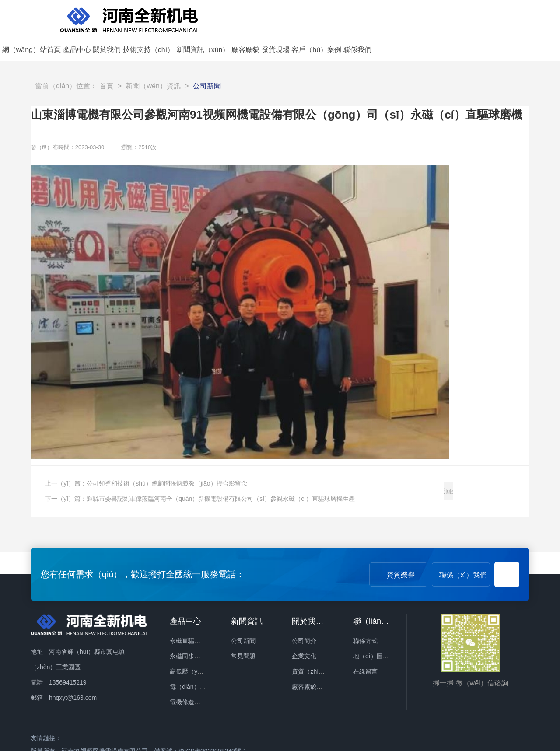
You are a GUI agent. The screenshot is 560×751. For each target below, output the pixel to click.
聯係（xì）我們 (463, 550)
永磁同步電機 (188, 632)
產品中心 (263, 18)
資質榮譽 (401, 550)
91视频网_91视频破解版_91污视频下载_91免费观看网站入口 (83, 744)
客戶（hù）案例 (503, 18)
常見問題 (243, 632)
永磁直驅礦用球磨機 (197, 616)
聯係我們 (544, 18)
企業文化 (304, 632)
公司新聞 (207, 62)
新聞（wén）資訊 (153, 62)
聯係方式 (365, 616)
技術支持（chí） (335, 18)
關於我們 (294, 18)
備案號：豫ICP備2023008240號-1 (200, 727)
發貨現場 (462, 18)
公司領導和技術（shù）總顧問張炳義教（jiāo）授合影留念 (167, 459)
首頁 (106, 62)
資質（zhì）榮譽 (314, 647)
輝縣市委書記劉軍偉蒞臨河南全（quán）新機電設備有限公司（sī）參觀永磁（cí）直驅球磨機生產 (221, 475)
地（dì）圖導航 (374, 632)
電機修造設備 (188, 678)
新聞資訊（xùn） (389, 18)
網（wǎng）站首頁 (218, 18)
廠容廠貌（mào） (316, 662)
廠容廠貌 (432, 18)
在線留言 (365, 647)
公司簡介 (304, 616)
